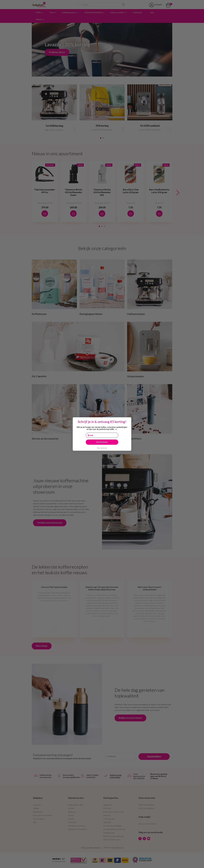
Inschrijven (102, 442)
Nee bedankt (102, 448)
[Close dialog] (5, 421)
